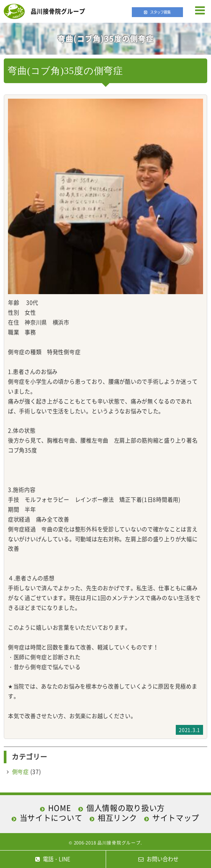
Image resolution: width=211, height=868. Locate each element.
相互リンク (117, 818)
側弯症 (20, 772)
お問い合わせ (158, 859)
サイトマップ (176, 818)
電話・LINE (53, 859)
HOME (60, 808)
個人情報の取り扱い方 (126, 808)
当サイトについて (51, 818)
